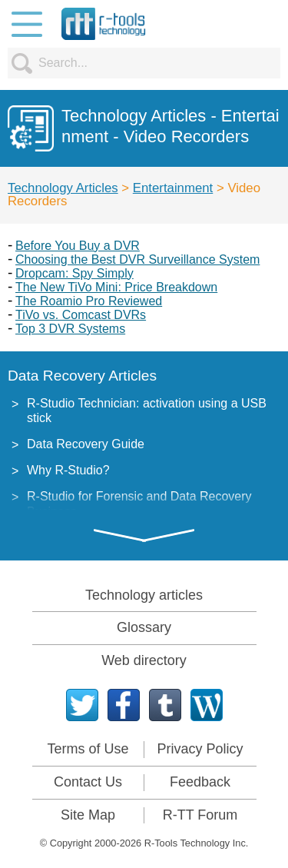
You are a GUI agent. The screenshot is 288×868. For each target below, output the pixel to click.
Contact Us (88, 782)
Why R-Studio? (68, 470)
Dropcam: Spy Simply (74, 273)
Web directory (144, 660)
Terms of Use (88, 749)
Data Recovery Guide (86, 444)
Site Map (88, 815)
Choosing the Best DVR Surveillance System (137, 259)
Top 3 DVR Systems (70, 329)
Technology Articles (63, 188)
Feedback (200, 782)
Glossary (144, 627)
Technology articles (144, 595)
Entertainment (173, 188)
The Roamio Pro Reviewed (89, 301)
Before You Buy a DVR (78, 246)
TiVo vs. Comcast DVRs (81, 315)
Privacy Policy (200, 749)
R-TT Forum (200, 815)
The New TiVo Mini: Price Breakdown (116, 287)
